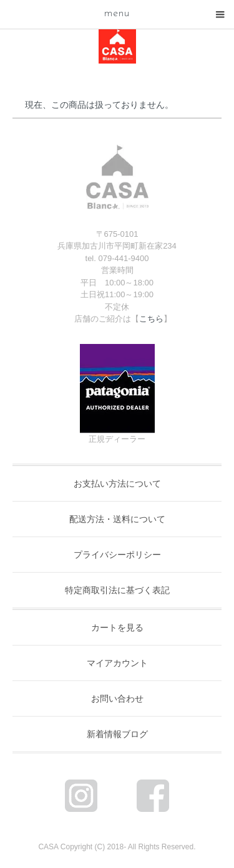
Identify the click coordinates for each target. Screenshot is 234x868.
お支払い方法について (117, 484)
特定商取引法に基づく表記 (117, 590)
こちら (151, 319)
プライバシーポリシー (117, 555)
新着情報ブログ (117, 734)
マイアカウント (117, 663)
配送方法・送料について (117, 519)
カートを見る (117, 627)
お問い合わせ (117, 699)
